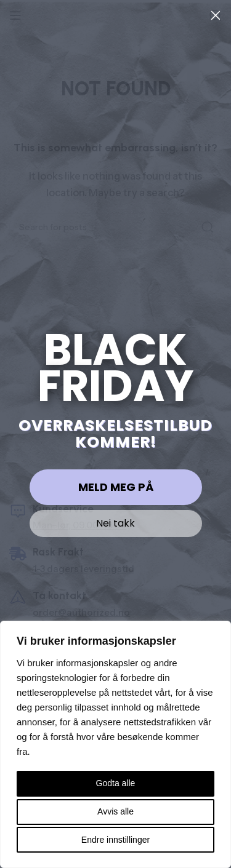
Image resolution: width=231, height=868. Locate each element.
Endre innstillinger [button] (115, 840)
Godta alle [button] (116, 783)
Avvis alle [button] (115, 811)
